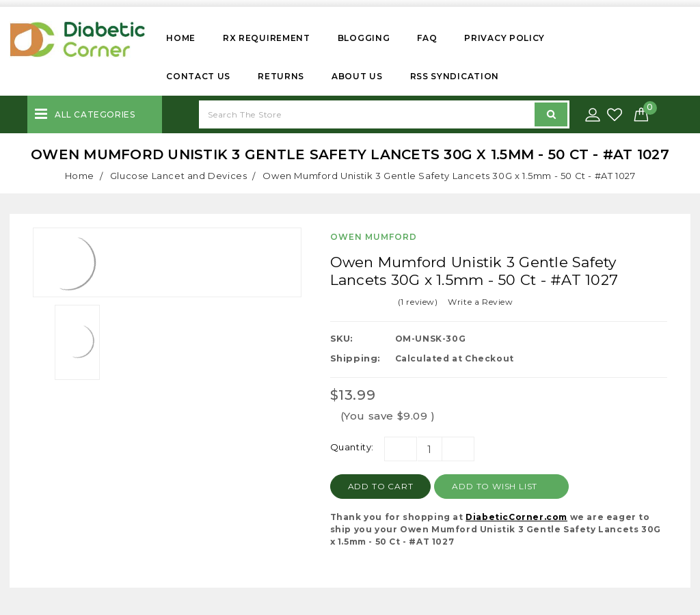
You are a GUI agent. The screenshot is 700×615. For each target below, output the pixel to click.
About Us (357, 76)
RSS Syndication (455, 76)
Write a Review (480, 302)
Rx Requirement (267, 38)
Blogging (364, 38)
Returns (281, 76)
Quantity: (352, 447)
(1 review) (418, 302)
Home (181, 38)
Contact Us (198, 76)
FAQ (427, 38)
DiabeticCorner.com (516, 517)
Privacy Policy (504, 38)
